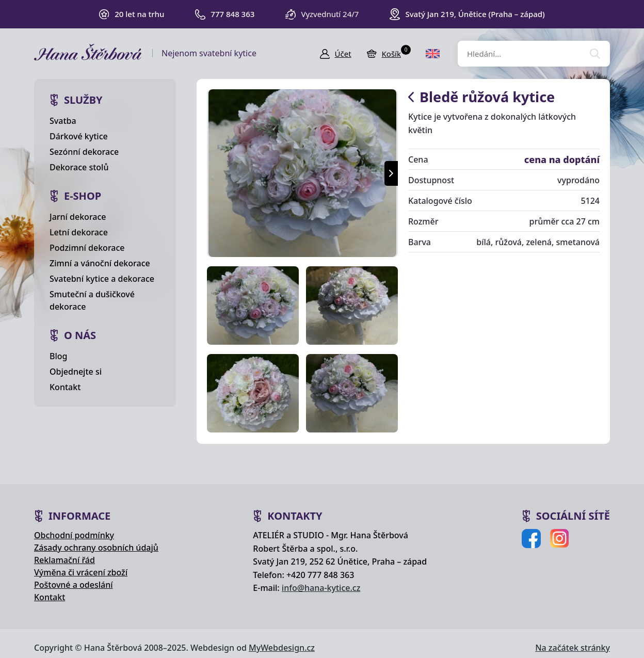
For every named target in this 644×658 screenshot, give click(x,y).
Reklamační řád (65, 560)
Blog (58, 356)
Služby (83, 100)
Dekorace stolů (79, 167)
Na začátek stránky (573, 648)
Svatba (63, 121)
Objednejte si (76, 372)
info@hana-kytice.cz (321, 588)
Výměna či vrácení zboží (81, 572)
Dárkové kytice (79, 136)
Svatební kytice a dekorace (102, 279)
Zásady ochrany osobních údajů (96, 548)
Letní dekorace (79, 232)
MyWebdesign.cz (282, 648)
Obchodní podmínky (74, 535)
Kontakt (65, 387)
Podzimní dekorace (87, 248)
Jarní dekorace (78, 217)
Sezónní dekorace (84, 152)
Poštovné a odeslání (74, 585)
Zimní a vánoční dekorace (100, 263)
